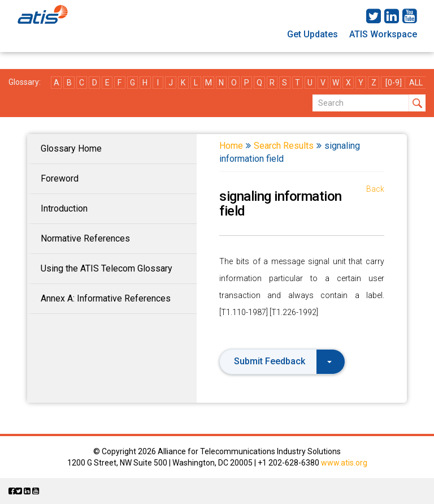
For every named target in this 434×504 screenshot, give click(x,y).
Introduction (64, 208)
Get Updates (313, 34)
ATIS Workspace (383, 34)
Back (375, 189)
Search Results (284, 146)
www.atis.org (344, 463)
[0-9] (394, 83)
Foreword (60, 178)
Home (231, 146)
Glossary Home (71, 148)
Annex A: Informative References (106, 298)
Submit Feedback (283, 361)
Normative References (85, 238)
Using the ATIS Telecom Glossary (107, 268)
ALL (416, 83)
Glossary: (25, 82)
